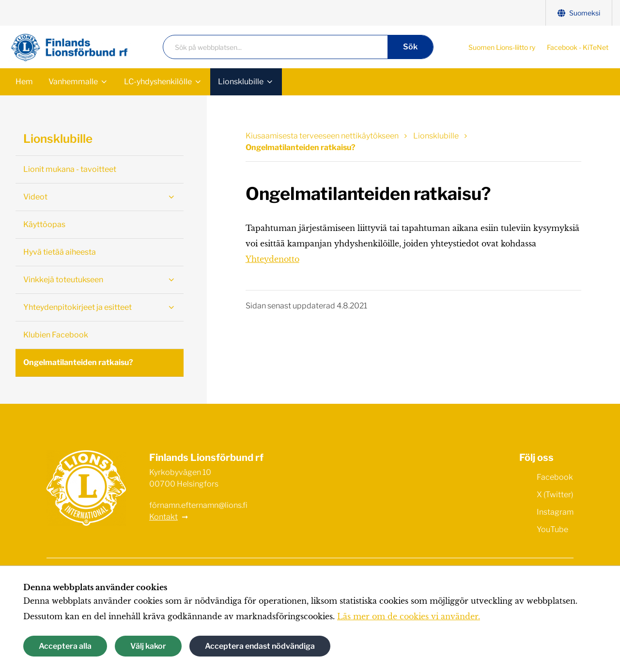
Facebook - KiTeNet (578, 47)
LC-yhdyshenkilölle (158, 82)
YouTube (544, 529)
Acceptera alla (65, 646)
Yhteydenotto (272, 259)
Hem (24, 82)
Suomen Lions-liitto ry (502, 47)
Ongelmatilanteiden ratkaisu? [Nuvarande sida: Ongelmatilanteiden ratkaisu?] (301, 147)
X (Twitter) (546, 494)
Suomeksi (579, 13)
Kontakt (163, 517)
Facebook (546, 476)
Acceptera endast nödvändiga (260, 646)
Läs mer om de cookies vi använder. (409, 616)
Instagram (546, 511)
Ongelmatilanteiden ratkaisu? (78, 362)
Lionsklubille (241, 82)
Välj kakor (148, 646)
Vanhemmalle (73, 82)
